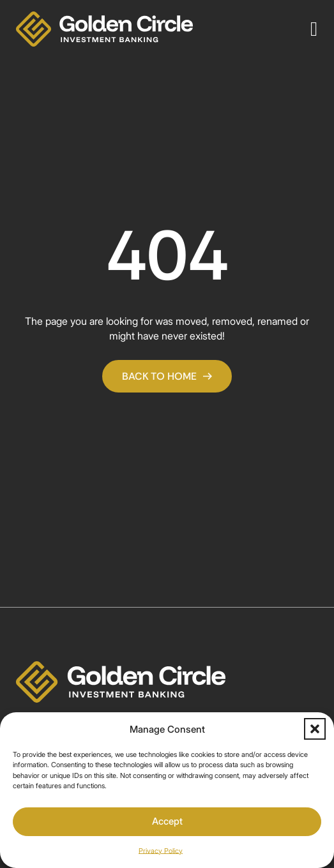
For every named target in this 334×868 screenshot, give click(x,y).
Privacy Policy (161, 851)
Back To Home (167, 376)
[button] (315, 729)
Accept (167, 821)
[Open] (314, 29)
